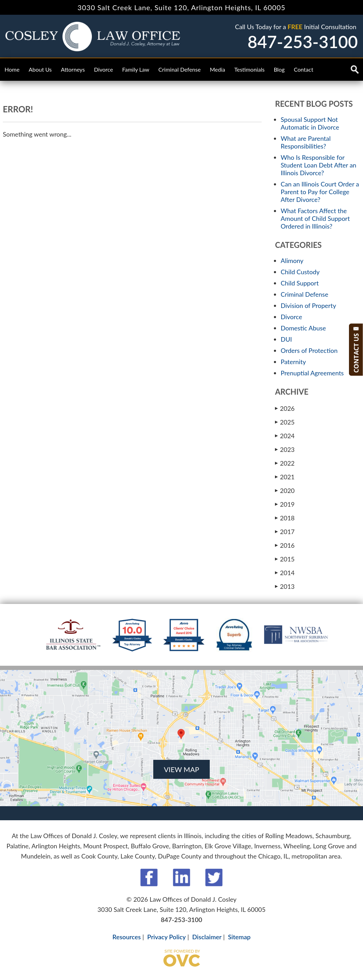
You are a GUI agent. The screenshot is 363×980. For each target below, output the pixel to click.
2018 (285, 518)
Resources (127, 937)
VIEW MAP (181, 769)
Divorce (103, 69)
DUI (286, 339)
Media (217, 69)
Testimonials (249, 69)
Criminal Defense (180, 69)
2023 (285, 449)
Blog (279, 69)
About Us (40, 69)
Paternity (293, 362)
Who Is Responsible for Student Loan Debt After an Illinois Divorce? (318, 165)
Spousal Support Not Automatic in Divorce (310, 123)
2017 (285, 532)
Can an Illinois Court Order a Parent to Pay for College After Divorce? (320, 192)
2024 (285, 436)
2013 (285, 586)
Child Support (300, 283)
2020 (285, 491)
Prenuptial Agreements (312, 373)
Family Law (136, 69)
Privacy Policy (167, 937)
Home (12, 69)
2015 (285, 559)
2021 (285, 477)
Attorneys (73, 69)
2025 (285, 422)
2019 (285, 504)
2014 (285, 573)
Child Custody (300, 272)
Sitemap (239, 937)
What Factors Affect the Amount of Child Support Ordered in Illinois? (315, 218)
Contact (304, 69)
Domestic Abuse (303, 328)
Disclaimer (207, 937)
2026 (285, 408)
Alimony (292, 261)
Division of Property (308, 305)
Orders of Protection (309, 350)
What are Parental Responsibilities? (305, 142)
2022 (285, 463)
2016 (285, 545)
